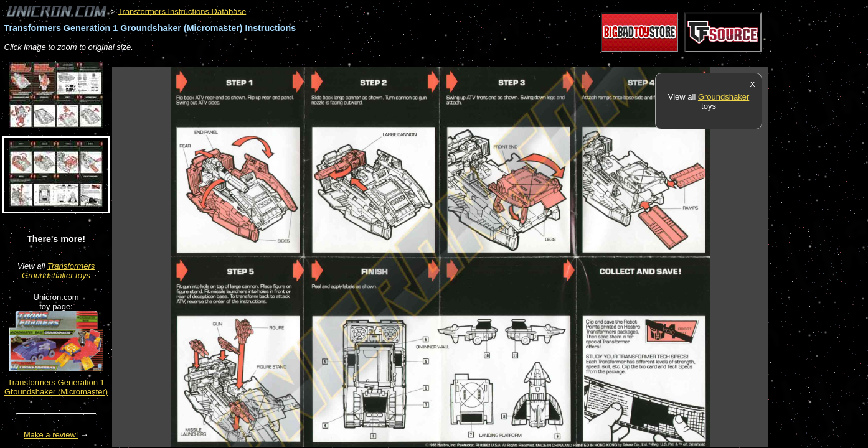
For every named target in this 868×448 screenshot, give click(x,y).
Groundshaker (724, 97)
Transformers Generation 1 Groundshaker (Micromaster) (56, 387)
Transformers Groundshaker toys (58, 271)
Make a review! (51, 435)
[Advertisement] (339, 60)
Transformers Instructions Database (182, 11)
